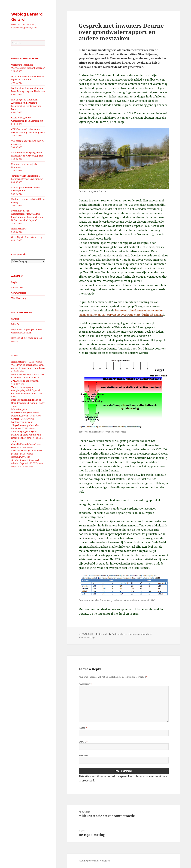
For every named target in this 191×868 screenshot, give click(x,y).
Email (83, 742)
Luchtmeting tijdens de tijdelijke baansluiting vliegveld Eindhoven (28, 90)
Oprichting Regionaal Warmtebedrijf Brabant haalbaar (28, 66)
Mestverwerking (87, 637)
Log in (14, 282)
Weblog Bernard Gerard (27, 17)
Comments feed (19, 293)
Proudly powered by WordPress (94, 861)
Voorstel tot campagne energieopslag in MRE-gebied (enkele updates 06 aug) (26, 390)
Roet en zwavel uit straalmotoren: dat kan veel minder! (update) (25, 460)
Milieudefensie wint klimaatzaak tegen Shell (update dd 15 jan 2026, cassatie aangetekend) (28, 378)
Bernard (102, 634)
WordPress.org (19, 298)
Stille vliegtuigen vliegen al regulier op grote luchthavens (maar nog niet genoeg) (26, 435)
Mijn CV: (16, 324)
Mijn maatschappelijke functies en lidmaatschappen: (27, 331)
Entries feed (17, 288)
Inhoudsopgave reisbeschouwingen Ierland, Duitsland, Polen (25, 412)
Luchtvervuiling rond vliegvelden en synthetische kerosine (25, 425)
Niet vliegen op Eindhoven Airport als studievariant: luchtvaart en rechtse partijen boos (26, 104)
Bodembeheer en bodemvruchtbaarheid (132, 634)
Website (84, 755)
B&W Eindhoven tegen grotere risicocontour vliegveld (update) (27, 154)
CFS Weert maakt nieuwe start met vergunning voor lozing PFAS (28, 131)
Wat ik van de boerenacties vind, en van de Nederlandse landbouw (28, 366)
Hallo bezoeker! (19, 229)
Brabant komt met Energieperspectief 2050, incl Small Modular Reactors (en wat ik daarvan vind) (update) (27, 215)
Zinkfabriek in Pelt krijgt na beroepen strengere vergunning (27, 177)
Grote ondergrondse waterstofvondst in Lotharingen (27, 119)
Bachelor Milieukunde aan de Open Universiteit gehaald (26, 401)
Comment (86, 684)
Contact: (15, 319)
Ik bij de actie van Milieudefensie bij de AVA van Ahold (28, 78)
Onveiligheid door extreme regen (28, 237)
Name (83, 728)
